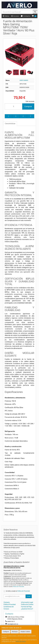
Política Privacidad (10, 604)
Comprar (28, 106)
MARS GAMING (24, 80)
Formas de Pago (26, 607)
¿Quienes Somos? (27, 609)
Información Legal (27, 602)
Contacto (25, 16)
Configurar (6, 632)
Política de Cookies (21, 642)
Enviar (29, 596)
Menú (6, 16)
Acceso (15, 16)
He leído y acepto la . (18, 591)
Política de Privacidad (18, 587)
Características (10, 124)
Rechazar (15, 632)
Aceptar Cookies (25, 632)
